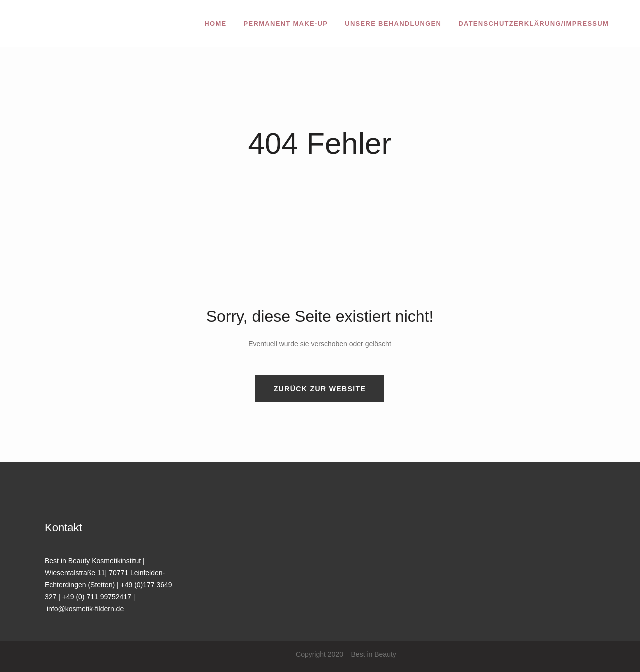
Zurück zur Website (320, 389)
